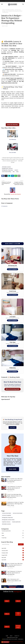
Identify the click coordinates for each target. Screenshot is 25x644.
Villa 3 (7, 614)
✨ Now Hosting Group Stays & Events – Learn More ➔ (13, 639)
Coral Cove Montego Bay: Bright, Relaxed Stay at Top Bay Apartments (15, 496)
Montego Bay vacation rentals (8, 520)
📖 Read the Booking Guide (13, 389)
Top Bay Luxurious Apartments (16, 642)
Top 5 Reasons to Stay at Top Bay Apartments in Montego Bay (14, 488)
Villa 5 (7, 627)
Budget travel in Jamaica (7, 168)
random (16, 170)
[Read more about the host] (12, 472)
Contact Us (17, 636)
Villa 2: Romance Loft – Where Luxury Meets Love (14, 580)
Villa (14, 172)
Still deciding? (5, 642)
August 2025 (13, 555)
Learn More (12, 427)
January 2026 (13, 551)
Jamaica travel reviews (17, 513)
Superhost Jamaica (6, 522)
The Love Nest (12, 152)
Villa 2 (18, 601)
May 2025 (13, 557)
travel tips (13, 538)
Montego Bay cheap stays (7, 170)
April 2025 (13, 560)
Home (4, 10)
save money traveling (6, 172)
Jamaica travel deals (6, 513)
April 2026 (13, 548)
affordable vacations (10, 10)
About (11, 636)
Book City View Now (12, 125)
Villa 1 (7, 601)
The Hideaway (12, 139)
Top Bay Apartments (16, 522)
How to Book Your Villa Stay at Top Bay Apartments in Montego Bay (15, 480)
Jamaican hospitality (6, 515)
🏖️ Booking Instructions (13, 637)
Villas (17, 172)
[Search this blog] (10, 544)
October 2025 (13, 553)
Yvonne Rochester (15, 194)
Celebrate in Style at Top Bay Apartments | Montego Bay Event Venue (15, 504)
